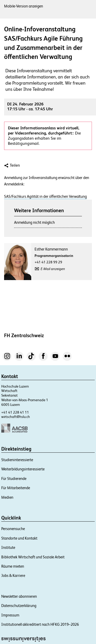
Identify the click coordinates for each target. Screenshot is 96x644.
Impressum (10, 615)
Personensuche (13, 529)
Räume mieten (13, 566)
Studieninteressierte (17, 460)
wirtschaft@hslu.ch (16, 417)
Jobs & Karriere (13, 575)
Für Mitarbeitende (16, 488)
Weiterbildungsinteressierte (23, 469)
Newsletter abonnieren (19, 596)
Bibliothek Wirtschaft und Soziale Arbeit (33, 557)
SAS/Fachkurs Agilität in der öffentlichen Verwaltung (45, 196)
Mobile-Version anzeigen (24, 6)
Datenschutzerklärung (19, 606)
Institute (8, 547)
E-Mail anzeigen (53, 269)
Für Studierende (14, 478)
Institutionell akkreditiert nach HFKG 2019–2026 (40, 624)
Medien (7, 497)
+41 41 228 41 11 (15, 412)
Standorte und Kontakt (19, 538)
